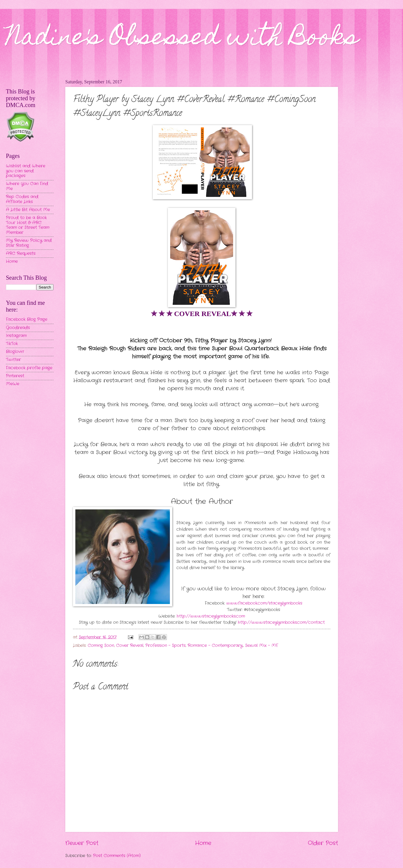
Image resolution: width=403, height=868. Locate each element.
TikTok (12, 344)
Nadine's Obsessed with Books (182, 39)
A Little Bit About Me (28, 210)
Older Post (323, 843)
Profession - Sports (165, 646)
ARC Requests (21, 254)
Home (203, 843)
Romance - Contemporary (215, 646)
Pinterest (15, 376)
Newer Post (82, 843)
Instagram (16, 336)
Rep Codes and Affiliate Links (22, 199)
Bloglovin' (15, 352)
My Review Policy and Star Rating (29, 243)
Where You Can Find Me (27, 186)
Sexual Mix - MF (262, 646)
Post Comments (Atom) (117, 856)
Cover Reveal (130, 646)
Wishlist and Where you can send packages (26, 171)
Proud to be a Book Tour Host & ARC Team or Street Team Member (28, 225)
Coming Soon (101, 646)
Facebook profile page (29, 368)
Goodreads (18, 328)
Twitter (13, 360)
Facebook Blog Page (27, 319)
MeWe (13, 384)
